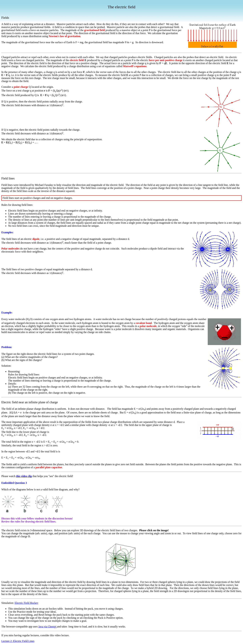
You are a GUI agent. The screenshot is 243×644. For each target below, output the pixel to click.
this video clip (24, 476)
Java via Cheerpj (48, 627)
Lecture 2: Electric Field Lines (18, 641)
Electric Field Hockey (26, 603)
